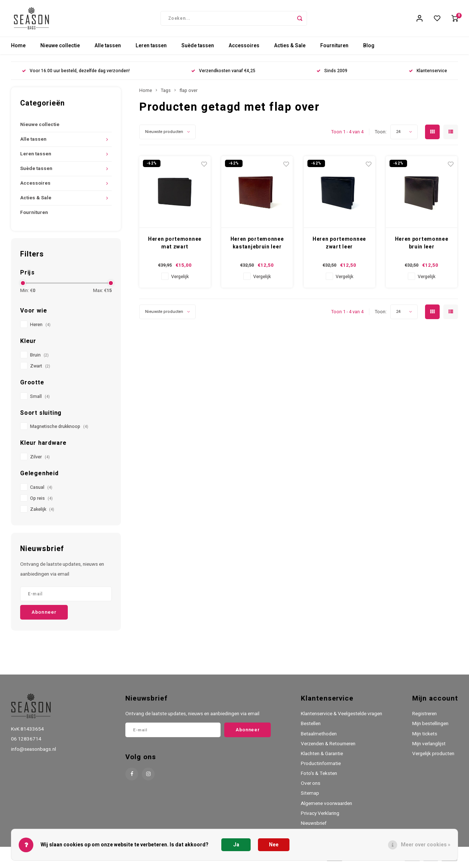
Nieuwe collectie (60, 49)
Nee (274, 845)
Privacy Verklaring (320, 817)
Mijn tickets (425, 738)
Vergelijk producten (433, 757)
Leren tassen (151, 49)
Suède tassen (198, 49)
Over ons (311, 787)
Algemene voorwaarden (326, 807)
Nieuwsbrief (314, 827)
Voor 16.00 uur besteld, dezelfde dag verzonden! (76, 75)
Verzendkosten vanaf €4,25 (223, 75)
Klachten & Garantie (322, 757)
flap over (189, 94)
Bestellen (311, 727)
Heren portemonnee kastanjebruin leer (257, 247)
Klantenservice (428, 75)
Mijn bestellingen (430, 727)
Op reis (41, 502)
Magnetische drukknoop (59, 430)
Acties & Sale (290, 49)
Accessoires (244, 49)
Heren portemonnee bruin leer (422, 247)
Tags (166, 94)
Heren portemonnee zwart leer (339, 247)
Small (40, 400)
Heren (40, 328)
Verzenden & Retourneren (328, 747)
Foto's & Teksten (319, 777)
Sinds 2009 (332, 75)
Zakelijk (42, 513)
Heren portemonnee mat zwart (175, 247)
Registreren (424, 717)
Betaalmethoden (319, 738)
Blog (369, 49)
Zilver (40, 461)
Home (18, 49)
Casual (41, 491)
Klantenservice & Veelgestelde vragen (341, 717)
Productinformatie (321, 767)
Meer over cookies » (426, 845)
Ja (236, 845)
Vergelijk (180, 280)
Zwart (40, 370)
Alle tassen (108, 49)
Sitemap (310, 797)
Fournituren (334, 49)
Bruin (39, 359)
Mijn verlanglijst (429, 747)
